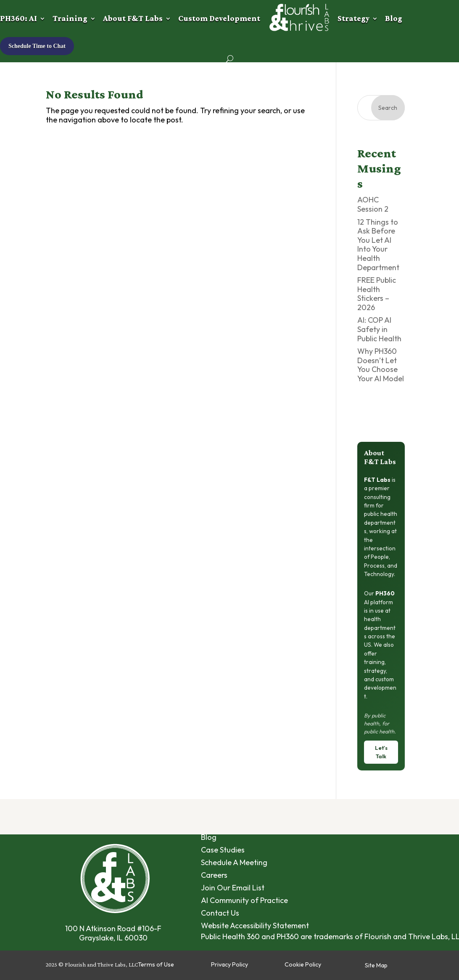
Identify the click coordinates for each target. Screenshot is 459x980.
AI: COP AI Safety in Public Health (379, 329)
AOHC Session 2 (373, 204)
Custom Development (219, 18)
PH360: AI (18, 18)
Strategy (353, 18)
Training (70, 18)
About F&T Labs (133, 18)
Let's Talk (381, 752)
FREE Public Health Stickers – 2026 (377, 294)
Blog (394, 18)
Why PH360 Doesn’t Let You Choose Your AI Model (381, 365)
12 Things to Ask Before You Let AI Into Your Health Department (378, 245)
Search (388, 108)
